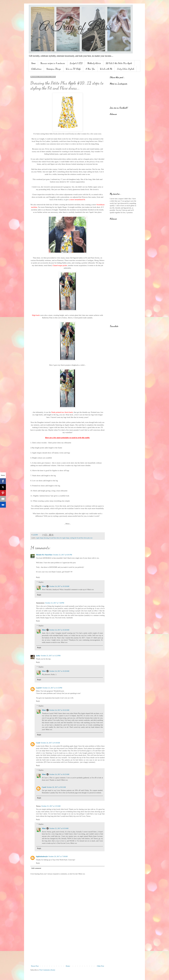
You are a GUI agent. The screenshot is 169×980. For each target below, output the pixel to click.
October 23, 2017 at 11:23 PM (51, 656)
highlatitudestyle (42, 857)
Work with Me (106, 69)
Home (33, 63)
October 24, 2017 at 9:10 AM (50, 743)
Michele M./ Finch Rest (44, 555)
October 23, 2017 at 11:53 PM (52, 688)
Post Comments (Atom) (47, 970)
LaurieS (39, 688)
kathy (38, 656)
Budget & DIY (76, 63)
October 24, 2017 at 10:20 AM (59, 630)
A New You (90, 69)
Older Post (101, 966)
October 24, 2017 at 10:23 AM (59, 774)
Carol (38, 743)
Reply (38, 577)
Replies (41, 582)
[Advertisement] (67, 945)
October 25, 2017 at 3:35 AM (51, 806)
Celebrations (36, 69)
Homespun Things (54, 69)
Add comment (36, 868)
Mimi (44, 586)
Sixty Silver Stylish (126, 69)
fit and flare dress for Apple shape (59, 538)
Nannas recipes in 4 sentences (53, 63)
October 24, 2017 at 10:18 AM (59, 586)
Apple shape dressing (42, 538)
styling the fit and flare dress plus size (81, 538)
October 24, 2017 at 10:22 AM (59, 710)
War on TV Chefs (73, 69)
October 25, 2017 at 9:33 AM (59, 828)
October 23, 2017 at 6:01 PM (63, 555)
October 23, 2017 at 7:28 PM (55, 603)
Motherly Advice (94, 63)
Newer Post (35, 966)
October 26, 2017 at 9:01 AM (56, 787)
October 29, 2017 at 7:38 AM (58, 857)
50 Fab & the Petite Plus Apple (119, 63)
